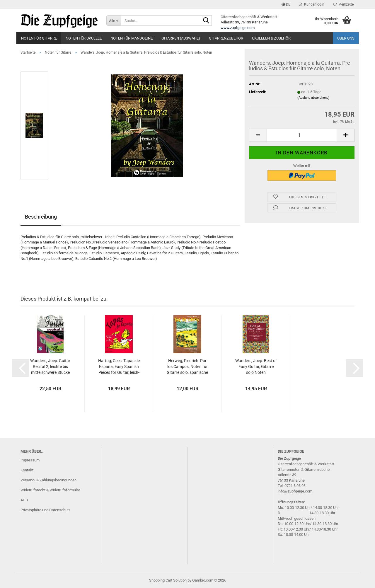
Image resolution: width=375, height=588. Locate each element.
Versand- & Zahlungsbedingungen (48, 480)
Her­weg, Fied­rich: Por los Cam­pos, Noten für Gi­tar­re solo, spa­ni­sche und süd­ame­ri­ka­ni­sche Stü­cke (187, 367)
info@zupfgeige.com (295, 491)
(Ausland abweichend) (313, 98)
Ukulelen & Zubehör (271, 38)
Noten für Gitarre (39, 38)
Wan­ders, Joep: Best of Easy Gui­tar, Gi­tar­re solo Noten (256, 367)
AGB (24, 500)
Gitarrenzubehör (226, 38)
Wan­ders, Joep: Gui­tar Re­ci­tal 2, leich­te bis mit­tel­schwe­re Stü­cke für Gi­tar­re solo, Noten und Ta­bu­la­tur (50, 367)
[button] (286, 4)
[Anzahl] (302, 135)
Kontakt (27, 470)
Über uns (346, 38)
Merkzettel (344, 4)
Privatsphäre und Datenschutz (45, 510)
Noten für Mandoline (132, 38)
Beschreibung (41, 217)
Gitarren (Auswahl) (181, 38)
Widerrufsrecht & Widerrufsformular (50, 490)
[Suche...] (114, 21)
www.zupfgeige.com (238, 28)
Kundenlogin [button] (312, 4)
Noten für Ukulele (84, 38)
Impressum (30, 460)
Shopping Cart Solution (168, 580)
